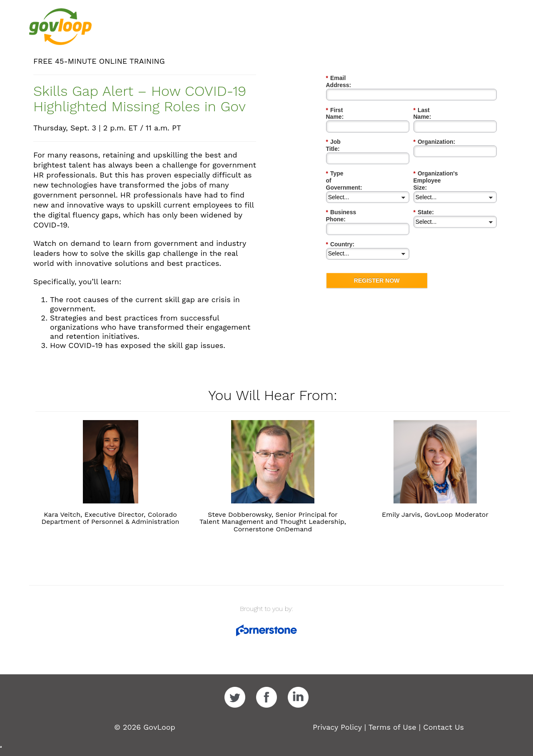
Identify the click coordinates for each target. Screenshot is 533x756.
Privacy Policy (337, 727)
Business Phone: (352, 178)
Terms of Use (392, 727)
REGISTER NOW (377, 238)
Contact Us (443, 727)
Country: (340, 202)
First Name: (344, 103)
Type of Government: (357, 153)
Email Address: (349, 78)
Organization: (435, 128)
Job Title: (341, 128)
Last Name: (431, 103)
